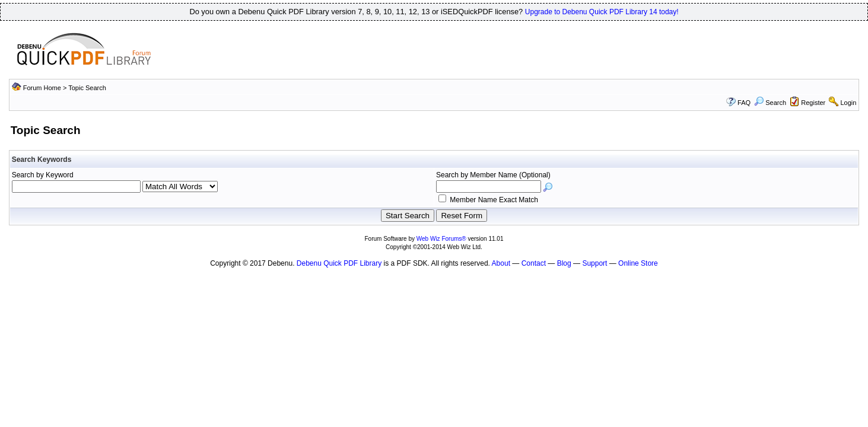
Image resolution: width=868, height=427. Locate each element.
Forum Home (42, 88)
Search (770, 103)
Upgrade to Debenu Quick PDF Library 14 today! (602, 12)
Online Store (638, 263)
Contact (534, 263)
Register (813, 103)
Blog (564, 263)
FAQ (744, 103)
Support (594, 263)
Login (848, 103)
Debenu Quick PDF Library (339, 263)
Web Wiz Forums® (441, 239)
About (501, 263)
